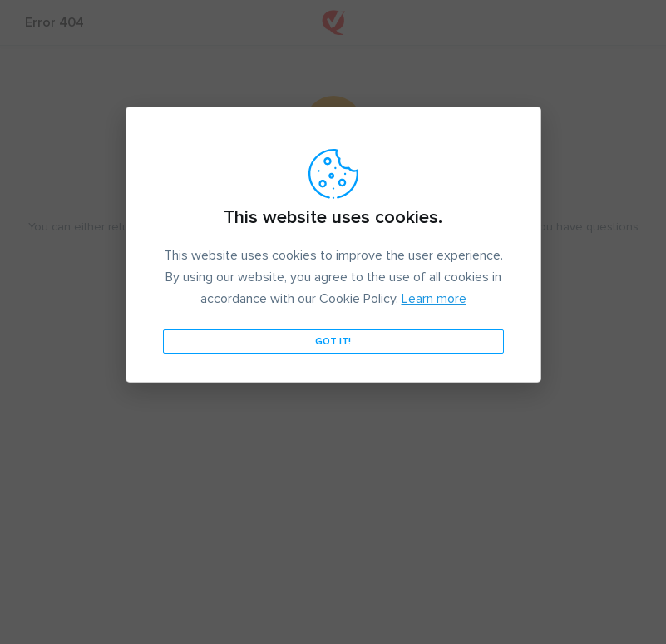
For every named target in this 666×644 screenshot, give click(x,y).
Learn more (434, 299)
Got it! (333, 342)
